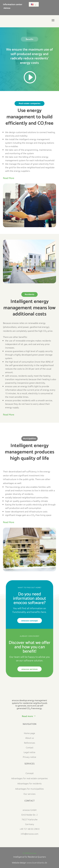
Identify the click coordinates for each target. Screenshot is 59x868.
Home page (29, 733)
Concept (30, 773)
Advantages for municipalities (29, 789)
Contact (30, 747)
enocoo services (29, 669)
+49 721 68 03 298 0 (29, 829)
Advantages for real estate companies (29, 778)
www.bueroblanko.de (37, 863)
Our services (29, 794)
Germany (30, 824)
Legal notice (29, 752)
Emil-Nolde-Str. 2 (30, 815)
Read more (27, 716)
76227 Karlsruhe (30, 819)
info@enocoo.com (30, 834)
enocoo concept (30, 620)
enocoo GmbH (30, 810)
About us (30, 738)
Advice (7, 8)
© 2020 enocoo (30, 853)
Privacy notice (29, 757)
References (30, 743)
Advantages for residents (29, 783)
